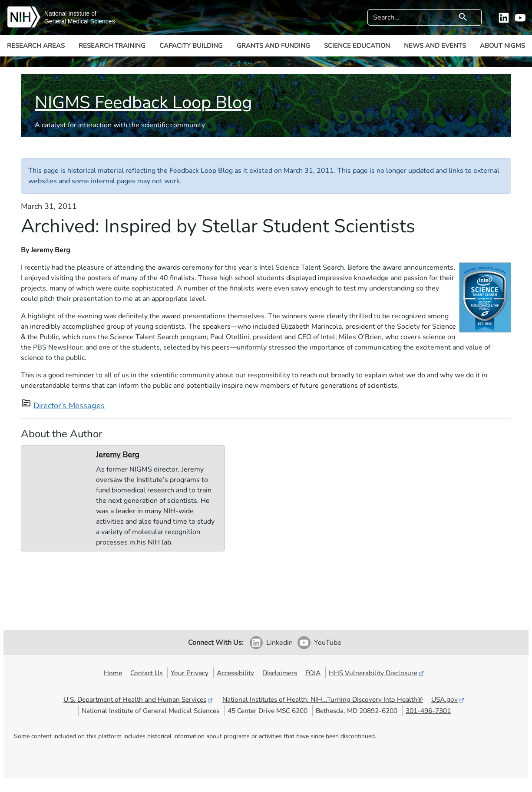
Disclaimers (280, 673)
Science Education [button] (357, 46)
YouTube (328, 643)
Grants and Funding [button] (273, 46)
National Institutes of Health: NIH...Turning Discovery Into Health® (323, 699)
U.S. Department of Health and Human (139, 699)
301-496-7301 (428, 711)
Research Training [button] (112, 46)
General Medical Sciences (80, 21)
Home (113, 673)
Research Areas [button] (36, 46)
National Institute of (70, 13)
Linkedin (279, 643)
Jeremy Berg (50, 250)
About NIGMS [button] (502, 46)
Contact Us (146, 673)
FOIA (313, 673)
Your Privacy (190, 673)
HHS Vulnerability (377, 673)
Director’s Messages (69, 406)
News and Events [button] (435, 46)
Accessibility (235, 673)
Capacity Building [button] (191, 46)
